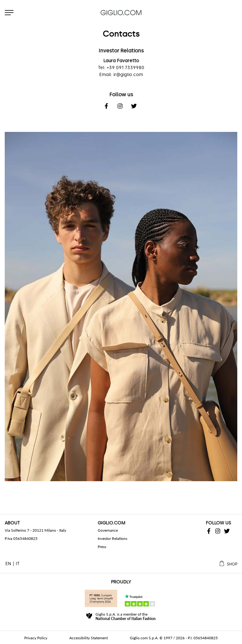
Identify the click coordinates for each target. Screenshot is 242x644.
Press (102, 547)
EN (8, 564)
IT (18, 564)
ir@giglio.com (128, 75)
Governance (108, 530)
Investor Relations (112, 538)
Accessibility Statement (89, 638)
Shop (232, 564)
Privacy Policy (36, 638)
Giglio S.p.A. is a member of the (126, 617)
